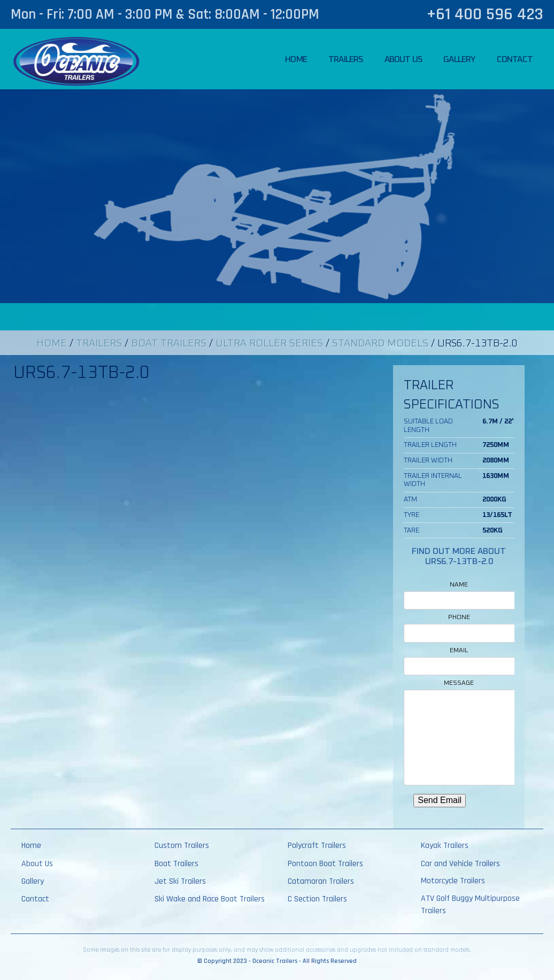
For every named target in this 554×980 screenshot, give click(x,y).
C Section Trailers (317, 899)
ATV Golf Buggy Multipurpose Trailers (470, 904)
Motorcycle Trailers (453, 881)
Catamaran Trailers (321, 881)
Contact (515, 59)
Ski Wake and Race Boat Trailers (210, 899)
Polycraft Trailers (317, 846)
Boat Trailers (169, 344)
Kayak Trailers (445, 846)
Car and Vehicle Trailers (460, 864)
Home (296, 59)
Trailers (346, 59)
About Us (403, 59)
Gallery (459, 59)
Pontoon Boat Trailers (325, 864)
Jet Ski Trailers (180, 881)
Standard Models (380, 344)
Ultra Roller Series (269, 344)
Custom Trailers (182, 846)
